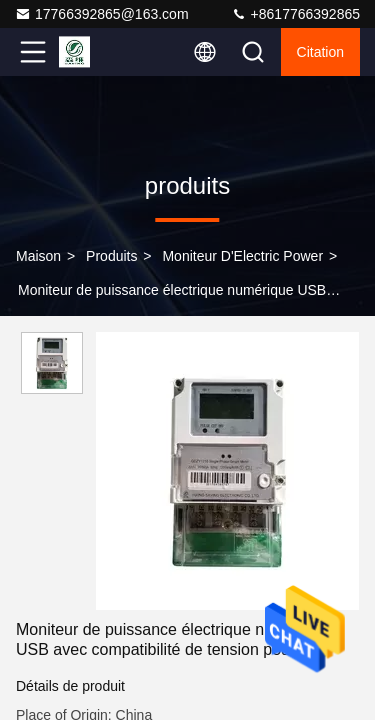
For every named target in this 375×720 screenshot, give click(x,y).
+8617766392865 (295, 14)
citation (320, 52)
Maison (38, 256)
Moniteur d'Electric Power (242, 256)
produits (111, 256)
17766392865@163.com (102, 14)
